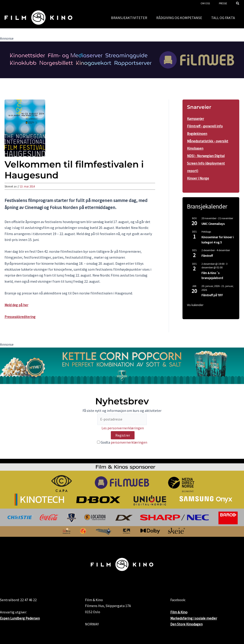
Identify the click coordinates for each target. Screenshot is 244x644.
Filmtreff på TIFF (212, 294)
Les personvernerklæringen (123, 428)
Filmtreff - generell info (205, 126)
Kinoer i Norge (198, 177)
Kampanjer (196, 119)
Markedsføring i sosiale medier (194, 618)
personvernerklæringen (129, 443)
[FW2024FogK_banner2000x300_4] (122, 59)
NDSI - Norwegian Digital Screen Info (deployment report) (206, 162)
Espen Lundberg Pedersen (20, 618)
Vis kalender (195, 303)
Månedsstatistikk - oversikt (208, 140)
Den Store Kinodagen (187, 624)
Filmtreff (207, 254)
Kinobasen (195, 148)
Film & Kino (179, 612)
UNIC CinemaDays (213, 222)
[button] (238, 4)
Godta (122, 443)
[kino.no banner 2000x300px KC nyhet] (122, 365)
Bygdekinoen (197, 133)
